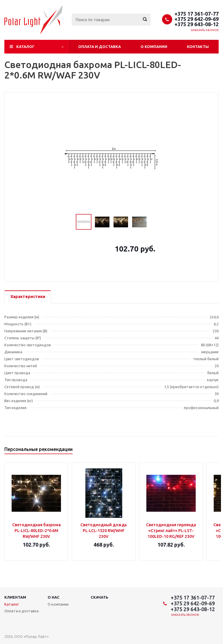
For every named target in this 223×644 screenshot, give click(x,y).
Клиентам (15, 597)
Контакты (198, 47)
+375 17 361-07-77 (197, 14)
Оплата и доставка (99, 47)
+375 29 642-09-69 (197, 19)
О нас (54, 597)
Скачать (99, 597)
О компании (154, 47)
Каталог (25, 47)
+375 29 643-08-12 (197, 24)
